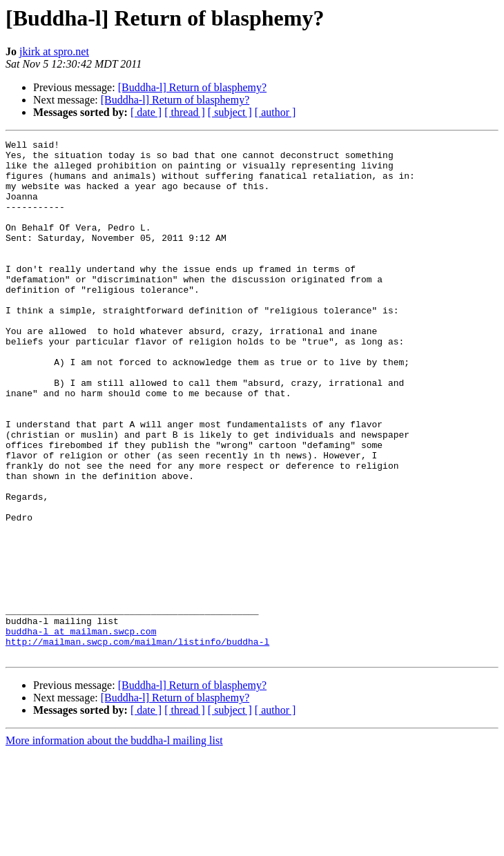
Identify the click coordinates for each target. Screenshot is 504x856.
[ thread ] (185, 112)
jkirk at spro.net (54, 51)
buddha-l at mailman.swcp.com (81, 730)
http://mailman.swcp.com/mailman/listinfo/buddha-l (137, 743)
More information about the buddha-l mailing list (114, 844)
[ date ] (146, 112)
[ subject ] (230, 112)
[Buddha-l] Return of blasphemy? (193, 87)
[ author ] (275, 112)
